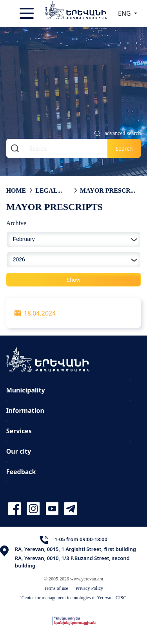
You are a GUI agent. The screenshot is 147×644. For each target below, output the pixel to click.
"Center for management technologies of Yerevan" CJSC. (74, 597)
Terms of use (56, 588)
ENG (125, 13)
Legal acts (46, 190)
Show (74, 280)
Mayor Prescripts (108, 190)
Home (16, 190)
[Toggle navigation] (27, 13)
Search (124, 149)
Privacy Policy (89, 588)
